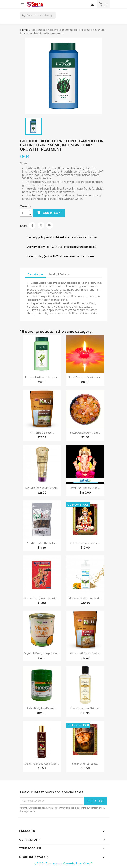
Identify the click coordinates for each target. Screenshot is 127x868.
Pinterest (50, 225)
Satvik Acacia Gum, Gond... (85, 433)
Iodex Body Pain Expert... (42, 708)
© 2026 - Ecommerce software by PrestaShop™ (63, 863)
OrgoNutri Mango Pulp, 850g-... (42, 653)
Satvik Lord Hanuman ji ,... (85, 543)
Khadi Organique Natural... (85, 708)
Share (32, 225)
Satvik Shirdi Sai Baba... (85, 764)
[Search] (38, 15)
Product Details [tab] (59, 274)
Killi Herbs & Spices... (42, 433)
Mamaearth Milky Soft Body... (85, 598)
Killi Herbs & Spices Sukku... (85, 653)
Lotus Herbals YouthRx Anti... (42, 488)
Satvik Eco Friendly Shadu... (85, 488)
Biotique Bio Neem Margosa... (42, 377)
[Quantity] (24, 213)
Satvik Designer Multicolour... (85, 377)
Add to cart (49, 213)
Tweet (41, 225)
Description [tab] (35, 274)
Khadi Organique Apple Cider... (42, 764)
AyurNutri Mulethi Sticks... (42, 543)
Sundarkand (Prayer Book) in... (42, 598)
